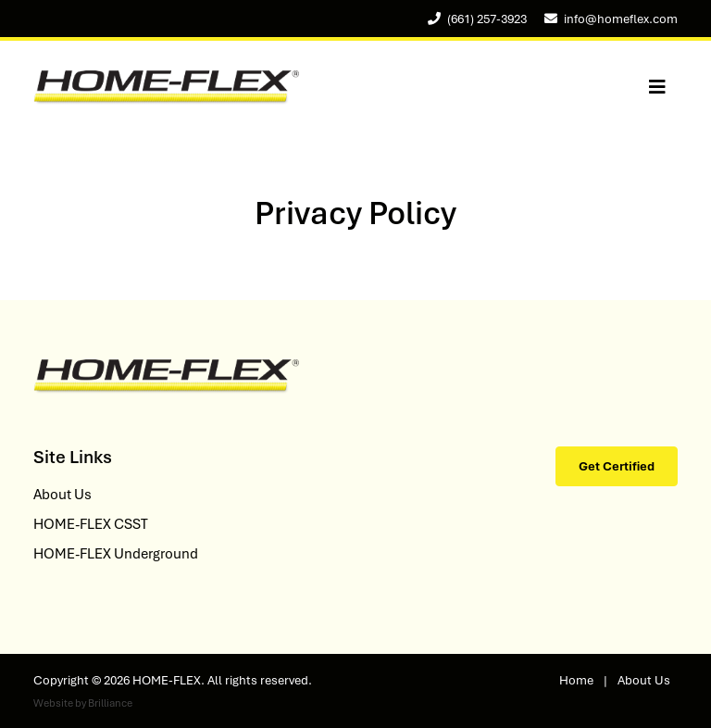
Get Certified (617, 466)
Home (576, 680)
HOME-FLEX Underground (116, 554)
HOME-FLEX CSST (91, 524)
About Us (62, 495)
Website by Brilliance (83, 703)
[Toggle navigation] (657, 88)
